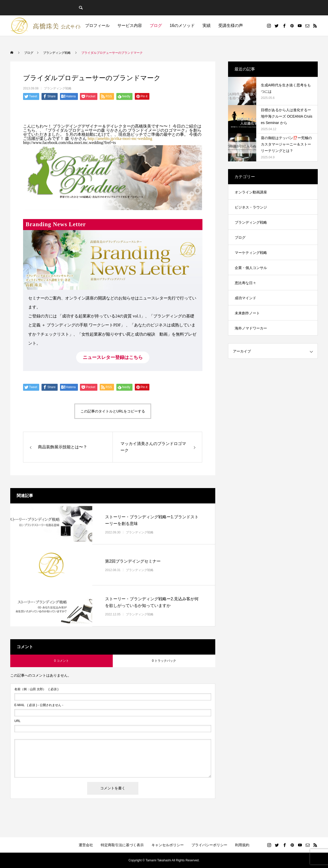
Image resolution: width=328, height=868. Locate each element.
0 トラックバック (164, 661)
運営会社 (86, 845)
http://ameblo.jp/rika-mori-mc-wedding (120, 138)
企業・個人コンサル (251, 268)
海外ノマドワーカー (251, 328)
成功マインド (245, 298)
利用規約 (242, 845)
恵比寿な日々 (245, 283)
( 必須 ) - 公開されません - (39, 705)
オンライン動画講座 (251, 192)
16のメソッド (182, 25)
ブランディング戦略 (58, 88)
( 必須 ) (36, 689)
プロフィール (97, 25)
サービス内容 (130, 25)
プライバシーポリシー (209, 845)
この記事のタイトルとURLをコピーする (113, 411)
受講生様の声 (231, 25)
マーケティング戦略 (251, 253)
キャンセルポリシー (168, 845)
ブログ (156, 25)
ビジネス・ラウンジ (251, 207)
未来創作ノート (247, 313)
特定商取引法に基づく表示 (122, 845)
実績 (207, 25)
